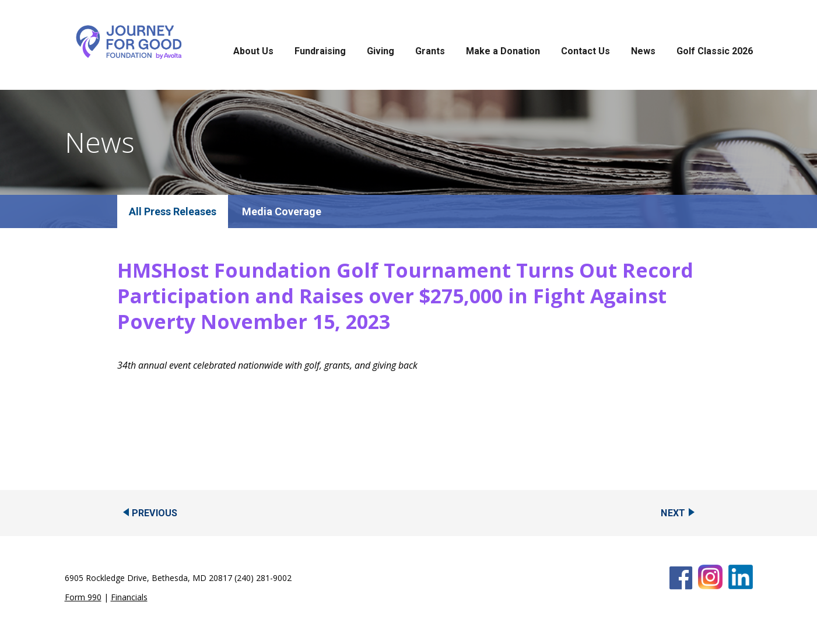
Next (673, 513)
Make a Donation (503, 51)
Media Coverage (282, 211)
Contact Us (585, 51)
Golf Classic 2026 (715, 51)
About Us (253, 51)
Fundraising (320, 51)
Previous (155, 513)
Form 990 (83, 597)
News (643, 51)
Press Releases (180, 211)
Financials (129, 597)
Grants (430, 51)
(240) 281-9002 (263, 578)
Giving (381, 51)
